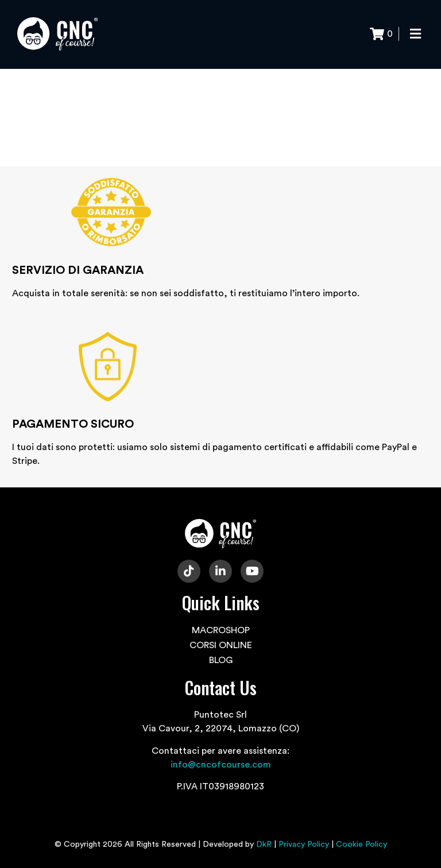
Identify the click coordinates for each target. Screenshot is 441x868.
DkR (264, 844)
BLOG (221, 660)
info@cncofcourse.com (221, 765)
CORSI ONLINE (221, 645)
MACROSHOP (221, 630)
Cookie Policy (361, 844)
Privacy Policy (304, 844)
